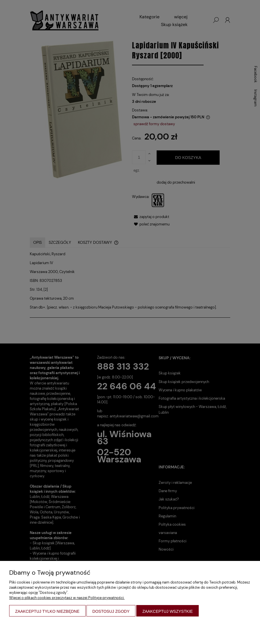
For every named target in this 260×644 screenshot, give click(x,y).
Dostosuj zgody (111, 611)
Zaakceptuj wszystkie (168, 611)
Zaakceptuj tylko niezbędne (47, 611)
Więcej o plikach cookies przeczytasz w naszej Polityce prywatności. (67, 598)
